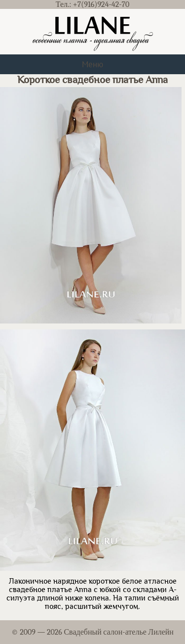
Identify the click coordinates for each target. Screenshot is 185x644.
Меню (92, 64)
